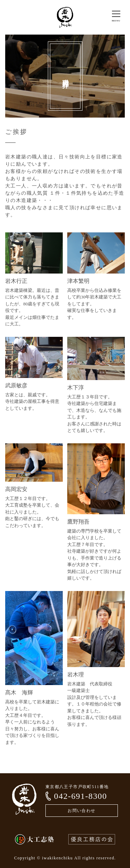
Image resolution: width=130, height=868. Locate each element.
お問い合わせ (81, 811)
